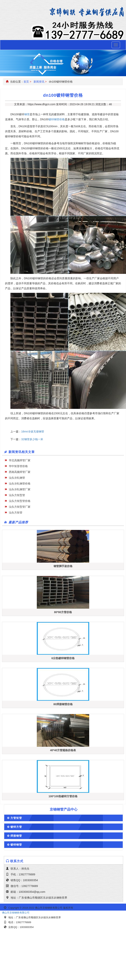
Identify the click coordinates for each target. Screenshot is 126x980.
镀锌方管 (16, 827)
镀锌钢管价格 (57, 119)
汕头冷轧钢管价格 (20, 484)
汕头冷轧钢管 (17, 478)
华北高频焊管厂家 (20, 460)
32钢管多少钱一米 (32, 439)
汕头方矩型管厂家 (20, 507)
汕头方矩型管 (17, 495)
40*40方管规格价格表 (63, 750)
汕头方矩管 (16, 513)
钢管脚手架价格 (63, 566)
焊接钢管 (16, 836)
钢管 (27, 114)
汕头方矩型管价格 (20, 501)
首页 (26, 82)
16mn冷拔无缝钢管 (33, 431)
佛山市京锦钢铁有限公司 (16, 913)
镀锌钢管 (16, 845)
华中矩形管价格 (18, 466)
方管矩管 (16, 818)
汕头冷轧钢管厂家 (20, 489)
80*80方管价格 (63, 612)
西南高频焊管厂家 (20, 472)
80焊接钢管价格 (63, 704)
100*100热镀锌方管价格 (63, 796)
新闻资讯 (39, 82)
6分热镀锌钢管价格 (63, 658)
